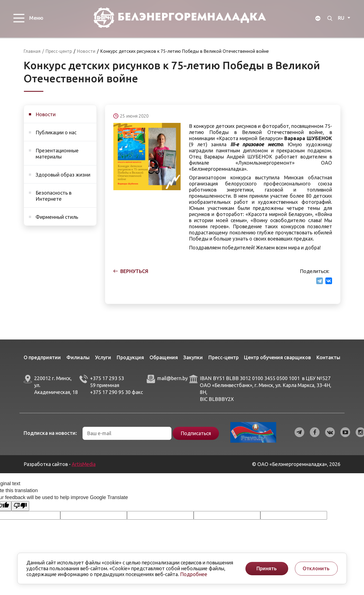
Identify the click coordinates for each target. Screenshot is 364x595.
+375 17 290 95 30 (110, 395)
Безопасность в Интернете (53, 199)
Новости (46, 118)
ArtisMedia (84, 467)
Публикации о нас (56, 136)
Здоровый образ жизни (63, 178)
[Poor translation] (20, 510)
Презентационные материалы (57, 157)
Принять (267, 568)
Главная (32, 54)
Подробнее (194, 574)
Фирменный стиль (57, 220)
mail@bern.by (173, 381)
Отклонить (316, 568)
